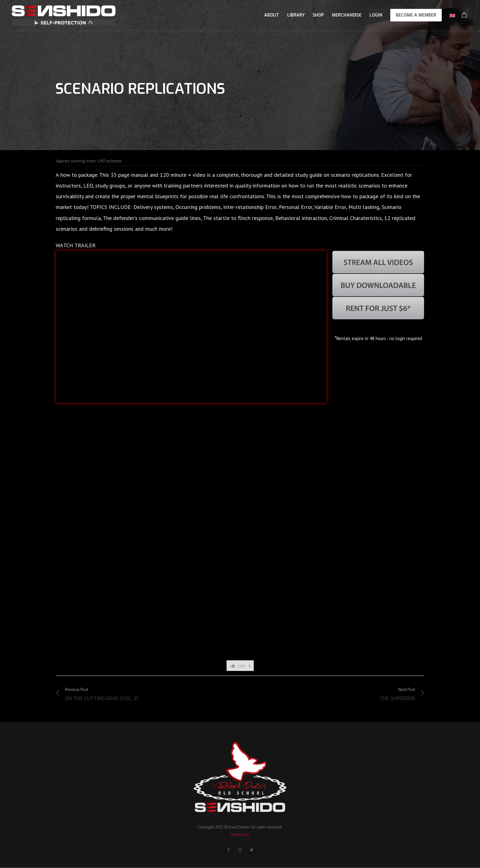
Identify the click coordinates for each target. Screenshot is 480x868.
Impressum (240, 834)
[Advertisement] (240, 630)
